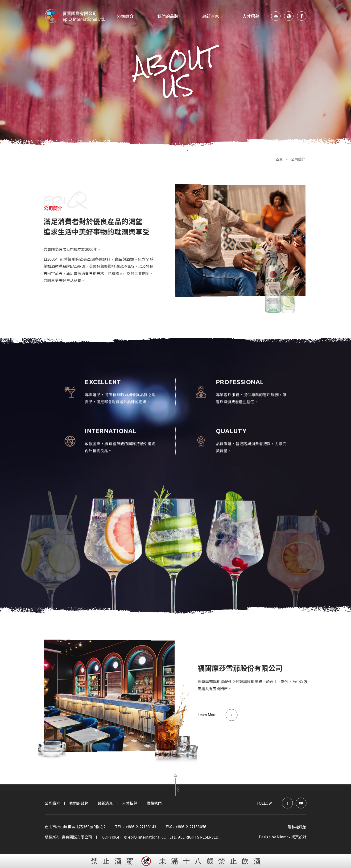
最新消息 (211, 16)
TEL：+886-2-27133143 (136, 827)
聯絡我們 (154, 803)
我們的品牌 (79, 803)
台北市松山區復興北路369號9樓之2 (75, 827)
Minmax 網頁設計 (292, 837)
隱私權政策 (297, 827)
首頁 (257, 159)
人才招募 (251, 16)
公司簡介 (125, 16)
